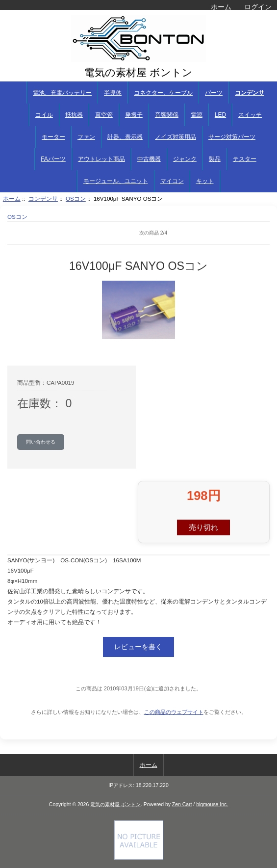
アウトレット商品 (101, 159)
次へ (262, 233)
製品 (215, 159)
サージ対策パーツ (232, 137)
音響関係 (167, 115)
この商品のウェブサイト (174, 712)
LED (220, 115)
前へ (44, 233)
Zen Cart (182, 804)
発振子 (134, 115)
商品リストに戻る (22, 233)
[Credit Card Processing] (139, 857)
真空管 (104, 115)
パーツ (214, 93)
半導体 (113, 93)
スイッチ (250, 115)
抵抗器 (74, 115)
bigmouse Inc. (212, 804)
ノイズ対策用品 (176, 137)
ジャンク (185, 159)
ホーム (221, 7)
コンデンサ (43, 198)
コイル (44, 115)
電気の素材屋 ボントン (115, 804)
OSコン (76, 198)
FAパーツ (53, 159)
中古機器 (149, 159)
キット (205, 181)
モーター (53, 137)
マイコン (172, 181)
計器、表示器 (125, 137)
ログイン (258, 7)
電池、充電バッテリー (62, 93)
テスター (245, 159)
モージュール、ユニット (116, 181)
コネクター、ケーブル (163, 93)
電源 (197, 115)
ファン (86, 137)
